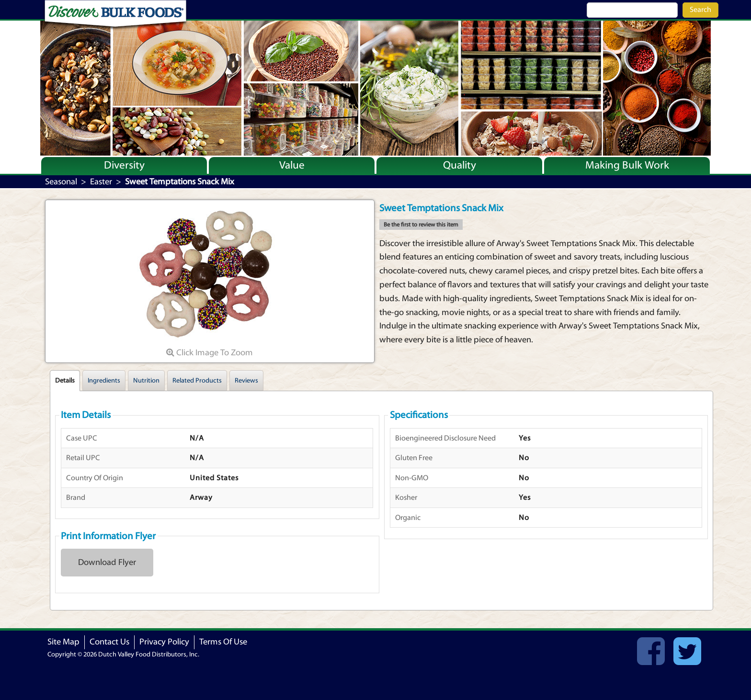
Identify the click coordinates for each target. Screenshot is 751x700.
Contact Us (109, 642)
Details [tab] (65, 381)
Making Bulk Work (627, 165)
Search (700, 10)
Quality (460, 165)
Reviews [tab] (246, 381)
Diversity (124, 165)
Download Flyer (107, 562)
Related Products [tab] (197, 381)
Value (292, 165)
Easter (101, 182)
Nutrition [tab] (146, 381)
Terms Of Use (223, 642)
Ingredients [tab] (104, 381)
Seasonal (61, 182)
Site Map (63, 642)
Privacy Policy (164, 642)
